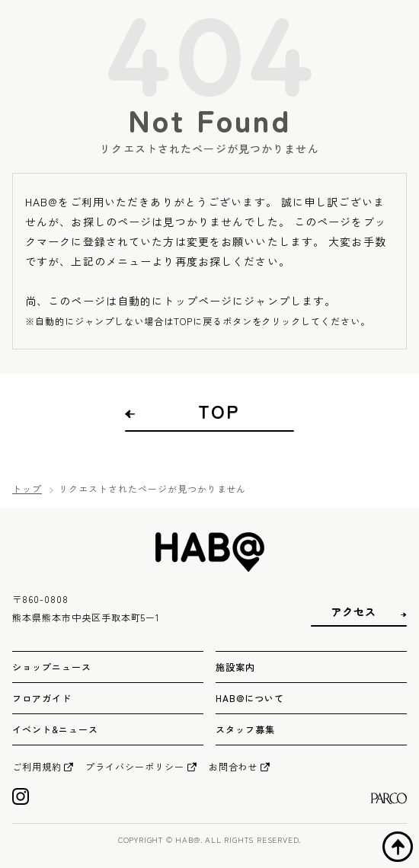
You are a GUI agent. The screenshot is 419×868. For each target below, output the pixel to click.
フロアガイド (42, 698)
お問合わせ (233, 766)
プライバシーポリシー (135, 766)
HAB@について (250, 698)
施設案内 (235, 667)
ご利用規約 (37, 766)
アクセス (353, 612)
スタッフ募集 (245, 729)
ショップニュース (52, 667)
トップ (27, 488)
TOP (219, 411)
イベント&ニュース (55, 729)
